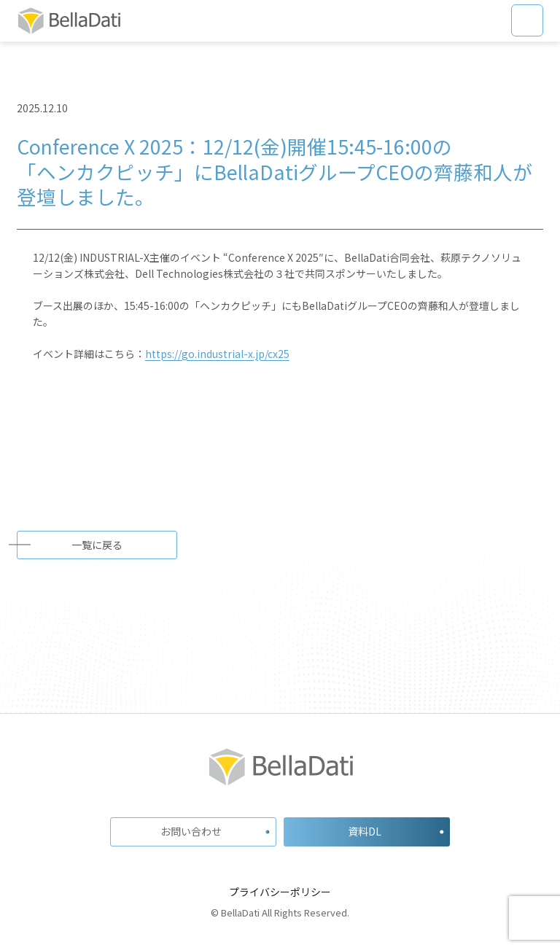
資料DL (365, 831)
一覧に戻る (97, 545)
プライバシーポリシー (280, 891)
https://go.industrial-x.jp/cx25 (217, 354)
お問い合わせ (191, 831)
